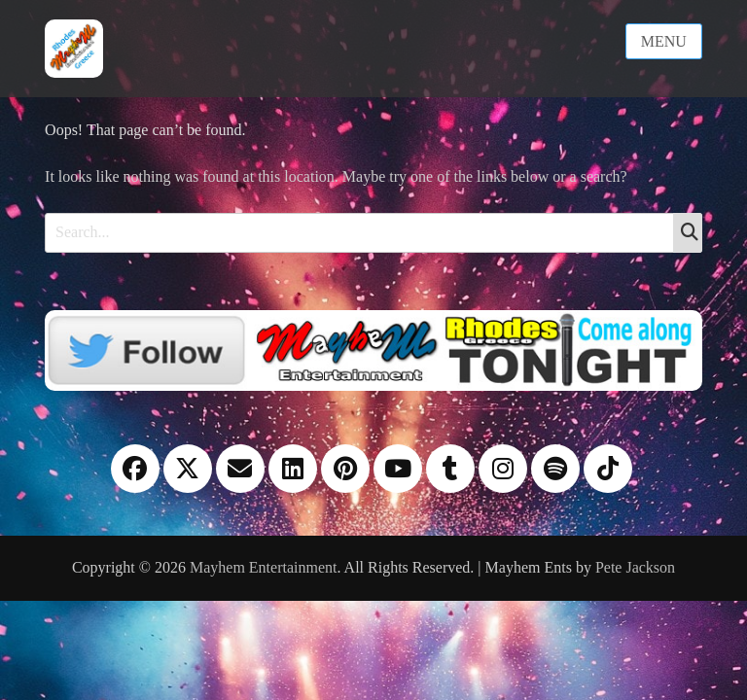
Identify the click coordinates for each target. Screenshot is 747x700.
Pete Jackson (635, 567)
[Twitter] (373, 349)
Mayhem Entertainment (264, 567)
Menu (664, 41)
